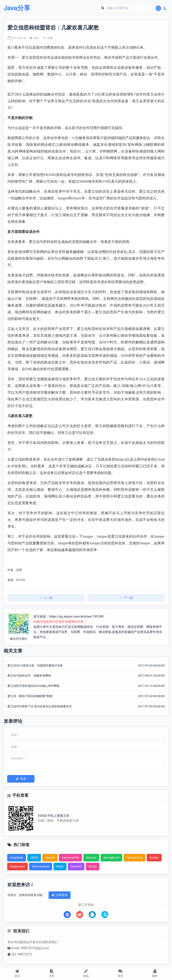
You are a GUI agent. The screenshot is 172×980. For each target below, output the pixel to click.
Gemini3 (76, 866)
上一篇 (46, 598)
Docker (154, 858)
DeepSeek (17, 858)
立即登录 (60, 895)
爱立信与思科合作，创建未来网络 (29, 676)
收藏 (48, 38)
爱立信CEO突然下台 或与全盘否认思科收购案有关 (40, 706)
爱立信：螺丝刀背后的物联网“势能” (30, 696)
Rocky (93, 866)
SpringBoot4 (112, 858)
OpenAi (50, 858)
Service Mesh (41, 866)
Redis (60, 866)
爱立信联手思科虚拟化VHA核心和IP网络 (33, 686)
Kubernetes (17, 866)
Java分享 (17, 8)
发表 (21, 779)
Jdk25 (34, 858)
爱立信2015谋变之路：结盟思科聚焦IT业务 (35, 666)
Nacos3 (91, 858)
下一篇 (126, 598)
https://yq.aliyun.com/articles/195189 (76, 617)
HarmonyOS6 (70, 858)
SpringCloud (134, 858)
